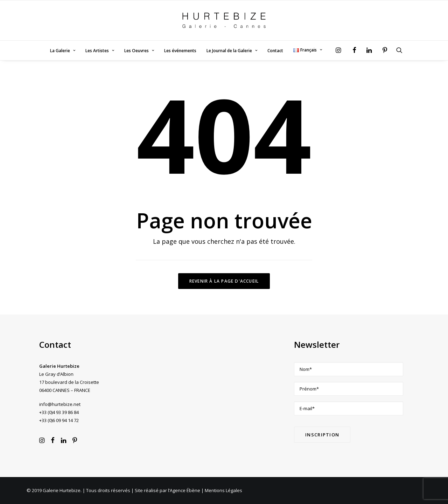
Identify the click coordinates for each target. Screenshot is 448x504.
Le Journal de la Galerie (232, 51)
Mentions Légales (223, 490)
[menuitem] (63, 51)
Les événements (180, 51)
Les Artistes (100, 51)
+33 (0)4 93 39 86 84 (59, 412)
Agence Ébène (185, 490)
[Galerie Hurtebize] (224, 20)
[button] (340, 50)
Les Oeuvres (139, 51)
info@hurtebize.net (60, 404)
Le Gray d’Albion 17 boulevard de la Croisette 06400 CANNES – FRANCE (69, 382)
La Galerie (63, 51)
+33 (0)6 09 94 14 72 (59, 420)
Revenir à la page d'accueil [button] (224, 281)
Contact (275, 51)
